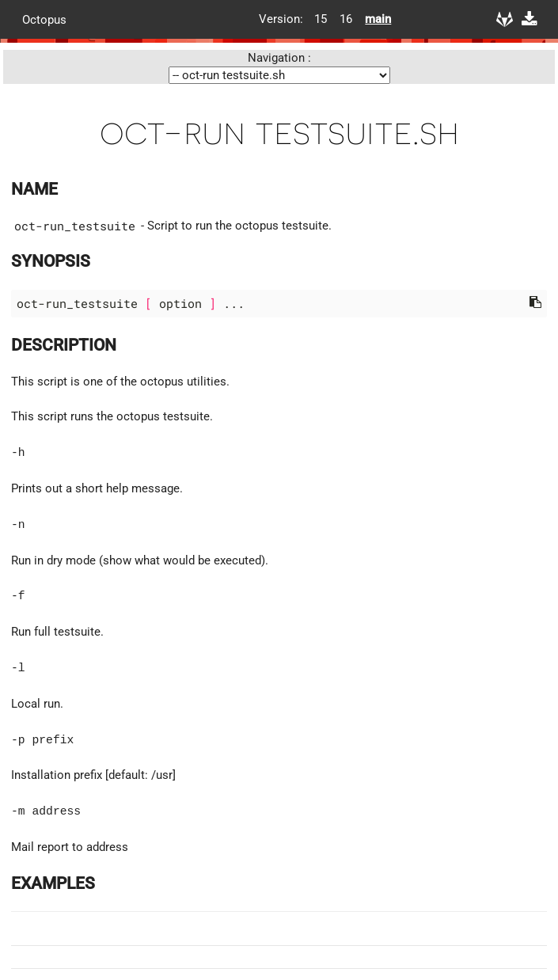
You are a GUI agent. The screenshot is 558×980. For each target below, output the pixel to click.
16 (346, 19)
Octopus (44, 19)
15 (321, 19)
